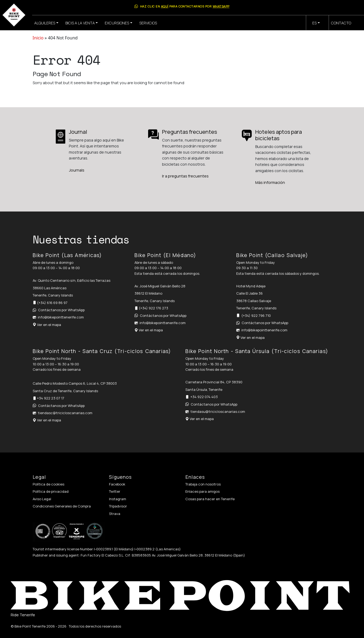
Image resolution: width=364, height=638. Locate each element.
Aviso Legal (42, 499)
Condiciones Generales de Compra (62, 506)
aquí (165, 6)
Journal (78, 132)
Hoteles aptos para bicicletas (279, 135)
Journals (77, 170)
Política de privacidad (51, 491)
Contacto (341, 23)
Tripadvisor (118, 506)
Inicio (38, 38)
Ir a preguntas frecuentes (185, 176)
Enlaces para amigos (202, 491)
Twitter (115, 491)
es (314, 23)
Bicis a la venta (80, 23)
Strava (115, 514)
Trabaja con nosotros (203, 484)
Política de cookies (48, 484)
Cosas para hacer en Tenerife (210, 499)
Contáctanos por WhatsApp (61, 310)
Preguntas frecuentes (189, 132)
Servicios (148, 23)
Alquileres (45, 23)
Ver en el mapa (49, 325)
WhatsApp (221, 6)
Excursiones (117, 23)
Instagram (118, 499)
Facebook (117, 484)
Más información (270, 182)
